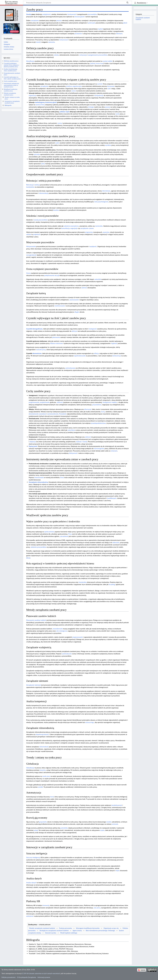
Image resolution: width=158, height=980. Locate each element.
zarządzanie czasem (87, 228)
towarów (43, 770)
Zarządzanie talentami (34, 685)
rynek (117, 114)
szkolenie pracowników (38, 547)
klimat (28, 558)
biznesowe (111, 86)
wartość (100, 84)
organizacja (32, 95)
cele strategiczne (62, 631)
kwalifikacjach (112, 498)
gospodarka (43, 822)
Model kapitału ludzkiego (69, 933)
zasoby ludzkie (108, 61)
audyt (57, 143)
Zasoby (29, 14)
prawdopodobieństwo (98, 423)
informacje (88, 409)
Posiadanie (63, 414)
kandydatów (30, 187)
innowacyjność (80, 17)
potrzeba (37, 154)
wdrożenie (30, 916)
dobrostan (116, 542)
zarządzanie (35, 20)
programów (89, 232)
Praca (70, 534)
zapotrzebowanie (80, 356)
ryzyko (102, 830)
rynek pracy (46, 776)
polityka (62, 112)
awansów (106, 232)
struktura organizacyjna (74, 86)
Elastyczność (33, 446)
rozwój (38, 42)
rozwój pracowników (41, 220)
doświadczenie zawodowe (37, 414)
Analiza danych (31, 883)
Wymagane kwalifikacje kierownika (88, 928)
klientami (119, 34)
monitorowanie (60, 306)
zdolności (60, 402)
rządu (67, 112)
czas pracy (97, 908)
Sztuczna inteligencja (33, 857)
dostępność (93, 329)
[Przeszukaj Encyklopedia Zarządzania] (77, 3)
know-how (100, 63)
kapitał (100, 29)
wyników (108, 145)
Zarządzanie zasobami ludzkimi (143, 18)
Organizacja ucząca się (111, 928)
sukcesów (51, 42)
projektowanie (45, 402)
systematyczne (67, 654)
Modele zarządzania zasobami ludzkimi (42, 928)
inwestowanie (39, 477)
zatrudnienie (64, 536)
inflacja (96, 353)
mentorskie (99, 226)
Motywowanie (31, 246)
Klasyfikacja (30, 61)
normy (60, 123)
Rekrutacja (30, 185)
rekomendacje (44, 193)
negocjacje (74, 228)
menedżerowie (58, 629)
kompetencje (99, 95)
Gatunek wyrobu (51, 933)
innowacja (46, 905)
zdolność (88, 437)
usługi (36, 830)
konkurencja (117, 356)
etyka (118, 871)
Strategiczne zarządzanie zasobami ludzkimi (54, 930)
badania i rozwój (82, 442)
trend (52, 797)
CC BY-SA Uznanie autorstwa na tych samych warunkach (41, 973)
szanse (74, 91)
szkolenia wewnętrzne (71, 226)
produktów (78, 34)
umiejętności (46, 14)
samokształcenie (53, 414)
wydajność (93, 246)
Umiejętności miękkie (110, 402)
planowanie (56, 337)
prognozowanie (78, 637)
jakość (125, 23)
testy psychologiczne (101, 202)
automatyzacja (70, 368)
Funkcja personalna (65, 928)
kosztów (56, 210)
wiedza (56, 55)
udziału (29, 234)
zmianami (114, 451)
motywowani (64, 40)
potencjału (92, 23)
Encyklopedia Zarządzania (11, 3)
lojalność (114, 343)
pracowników (92, 14)
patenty (93, 63)
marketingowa (40, 102)
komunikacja (65, 228)
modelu (109, 822)
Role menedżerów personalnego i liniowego (100, 930)
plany (43, 164)
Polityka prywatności (8, 977)
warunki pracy (41, 350)
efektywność (73, 453)
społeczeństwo (49, 532)
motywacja (83, 55)
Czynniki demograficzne (34, 329)
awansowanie (74, 300)
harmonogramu (99, 448)
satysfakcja (71, 430)
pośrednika (64, 828)
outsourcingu (90, 722)
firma (62, 477)
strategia (91, 107)
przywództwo (97, 405)
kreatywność (72, 14)
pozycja (108, 107)
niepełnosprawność (42, 734)
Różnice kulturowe (57, 343)
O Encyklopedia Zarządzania (27, 977)
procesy (59, 20)
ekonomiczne (37, 353)
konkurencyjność (51, 102)
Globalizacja (30, 768)
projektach (37, 234)
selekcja (37, 185)
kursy (103, 412)
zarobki (40, 787)
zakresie (84, 288)
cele (109, 89)
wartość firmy (40, 105)
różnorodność (44, 747)
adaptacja (33, 442)
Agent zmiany (77, 930)
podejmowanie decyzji (52, 275)
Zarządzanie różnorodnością (38, 482)
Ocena (28, 273)
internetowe (106, 191)
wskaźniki (98, 279)
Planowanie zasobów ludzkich (36, 620)
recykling (112, 584)
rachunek (115, 824)
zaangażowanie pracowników (98, 55)
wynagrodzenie (31, 255)
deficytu (75, 331)
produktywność (117, 805)
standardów (83, 582)
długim (77, 312)
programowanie (34, 402)
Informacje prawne (44, 977)
